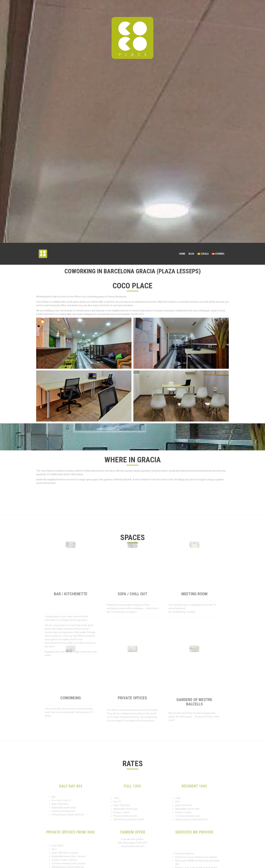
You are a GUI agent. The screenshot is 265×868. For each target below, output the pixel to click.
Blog (191, 254)
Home (182, 254)
